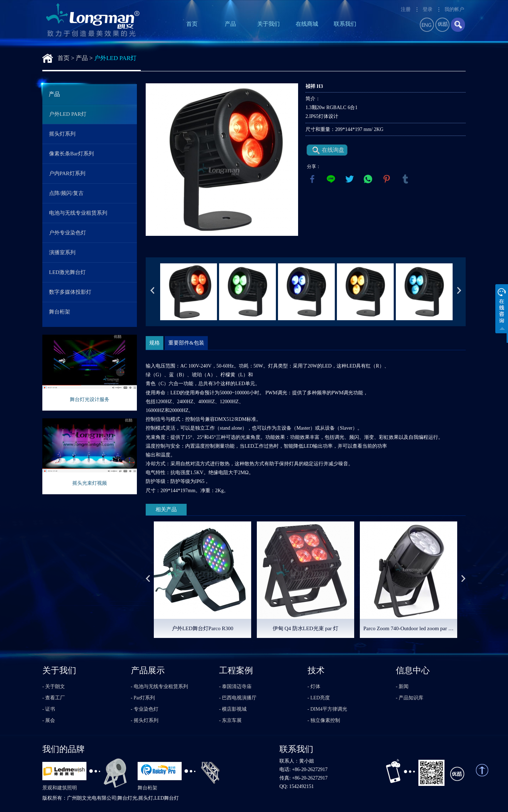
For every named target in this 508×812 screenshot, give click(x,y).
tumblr (405, 179)
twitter (350, 179)
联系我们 (345, 24)
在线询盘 (333, 150)
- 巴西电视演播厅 (238, 698)
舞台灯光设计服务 (90, 399)
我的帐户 (454, 9)
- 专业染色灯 (145, 709)
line (331, 179)
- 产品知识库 (410, 698)
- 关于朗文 (54, 686)
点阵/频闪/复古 (66, 193)
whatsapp (368, 179)
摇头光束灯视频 (90, 483)
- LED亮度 (319, 698)
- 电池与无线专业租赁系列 (159, 686)
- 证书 (49, 709)
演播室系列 (62, 252)
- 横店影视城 (233, 709)
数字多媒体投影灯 (70, 292)
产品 (230, 24)
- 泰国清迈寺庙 (235, 686)
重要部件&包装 (186, 343)
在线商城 (307, 24)
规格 (155, 343)
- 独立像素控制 (324, 720)
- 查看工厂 (54, 698)
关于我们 (268, 24)
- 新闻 (402, 686)
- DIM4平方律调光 (327, 709)
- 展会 (49, 720)
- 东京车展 (230, 720)
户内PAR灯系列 (67, 173)
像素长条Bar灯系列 (71, 154)
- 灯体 (314, 686)
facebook (312, 179)
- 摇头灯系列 (145, 720)
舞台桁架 (60, 312)
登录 (428, 9)
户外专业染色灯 (68, 233)
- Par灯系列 (143, 698)
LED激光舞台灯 (67, 272)
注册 (406, 9)
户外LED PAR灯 (115, 58)
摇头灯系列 (62, 134)
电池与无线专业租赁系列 (78, 213)
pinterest (387, 179)
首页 (192, 24)
